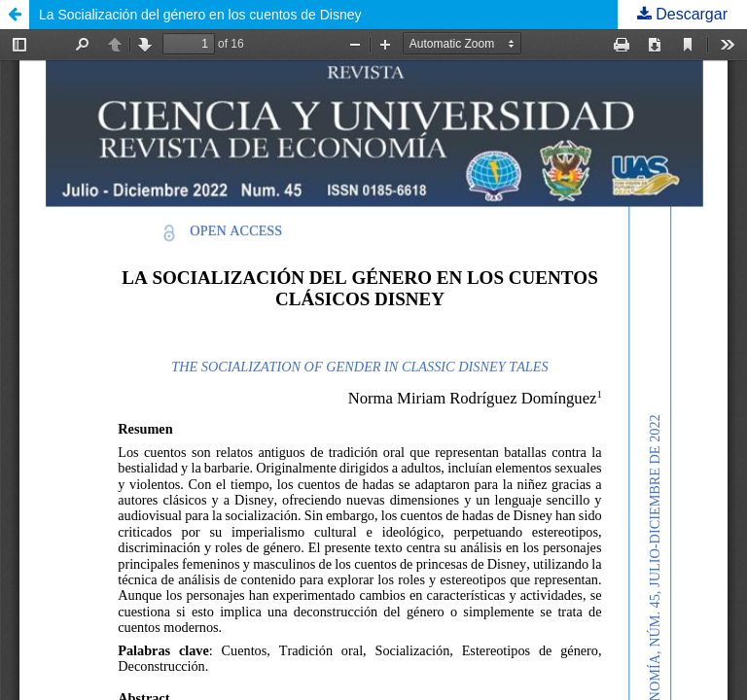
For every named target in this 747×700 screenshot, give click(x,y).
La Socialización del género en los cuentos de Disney (200, 15)
